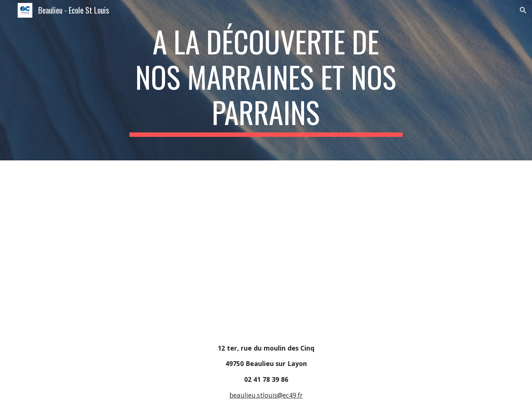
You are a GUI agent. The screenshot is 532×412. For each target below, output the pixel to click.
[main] (266, 80)
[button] (523, 10)
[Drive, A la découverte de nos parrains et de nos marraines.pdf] (157, 246)
